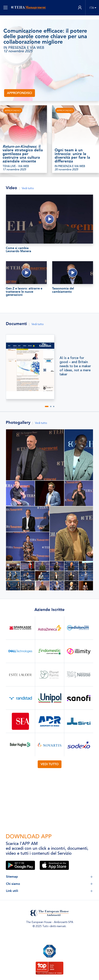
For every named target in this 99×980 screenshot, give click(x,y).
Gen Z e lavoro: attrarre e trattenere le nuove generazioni (24, 292)
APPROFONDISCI (13, 111)
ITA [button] (92, 8)
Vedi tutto (28, 188)
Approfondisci (20, 93)
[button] (47, 406)
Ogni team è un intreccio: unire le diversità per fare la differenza (72, 156)
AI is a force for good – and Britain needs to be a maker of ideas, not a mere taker (75, 366)
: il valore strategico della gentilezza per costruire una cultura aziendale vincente (23, 154)
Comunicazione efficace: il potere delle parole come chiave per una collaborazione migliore (45, 36)
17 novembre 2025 (14, 169)
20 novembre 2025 (66, 169)
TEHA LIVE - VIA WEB (16, 166)
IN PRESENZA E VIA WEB (24, 48)
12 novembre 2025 (18, 51)
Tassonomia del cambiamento (63, 290)
